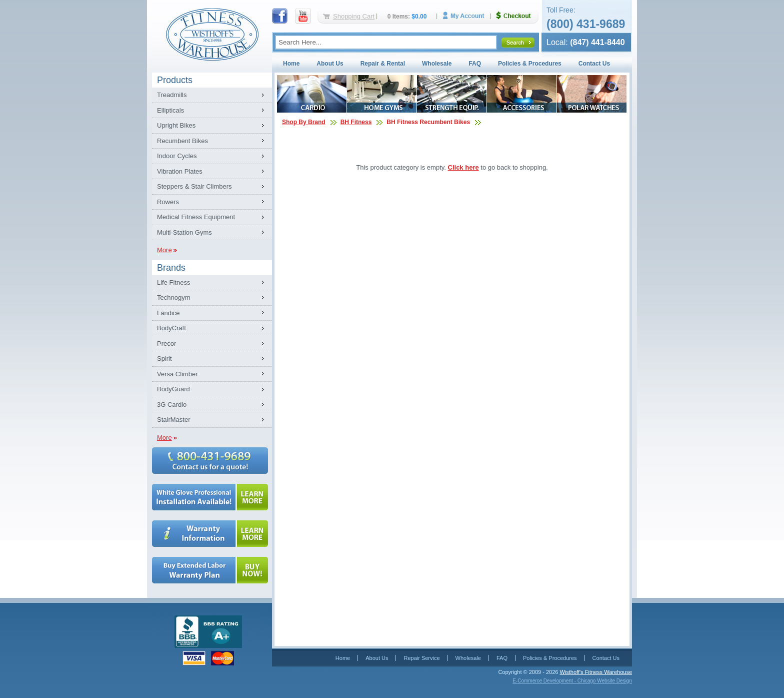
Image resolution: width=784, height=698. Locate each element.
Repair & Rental (383, 64)
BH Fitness (356, 122)
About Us (330, 64)
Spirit (164, 359)
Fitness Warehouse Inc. (212, 34)
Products (175, 80)
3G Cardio (172, 405)
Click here (463, 167)
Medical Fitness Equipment (196, 217)
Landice (168, 313)
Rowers (168, 202)
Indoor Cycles (177, 156)
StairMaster (173, 420)
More (164, 250)
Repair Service (421, 658)
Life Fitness (173, 282)
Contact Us (594, 64)
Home (291, 64)
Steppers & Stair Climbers (194, 186)
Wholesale (437, 64)
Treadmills (172, 95)
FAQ (475, 64)
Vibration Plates (180, 171)
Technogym (173, 297)
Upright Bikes (176, 125)
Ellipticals (170, 110)
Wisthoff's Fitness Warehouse (596, 672)
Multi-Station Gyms (184, 232)
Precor (166, 343)
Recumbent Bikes (182, 141)
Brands (171, 268)
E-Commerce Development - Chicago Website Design (572, 681)
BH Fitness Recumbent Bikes (428, 122)
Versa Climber (177, 374)
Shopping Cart (354, 16)
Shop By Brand (304, 122)
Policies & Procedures (530, 64)
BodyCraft (171, 328)
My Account (467, 16)
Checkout (517, 16)
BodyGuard (173, 389)
